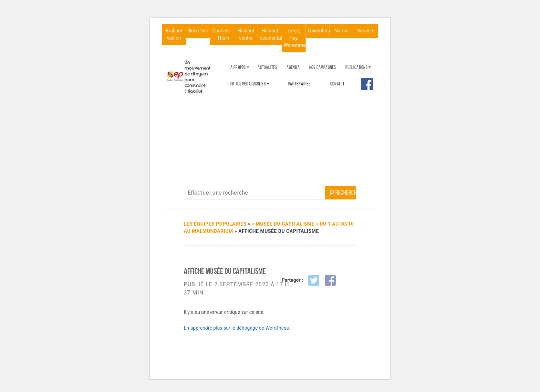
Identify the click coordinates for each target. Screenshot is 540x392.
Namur (342, 31)
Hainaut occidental (271, 34)
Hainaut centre (246, 34)
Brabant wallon (174, 34)
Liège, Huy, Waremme (295, 38)
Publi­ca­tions (357, 67)
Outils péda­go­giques (248, 84)
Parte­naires (299, 84)
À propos (238, 67)
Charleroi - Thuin (222, 34)
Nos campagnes (323, 67)
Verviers (366, 31)
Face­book (367, 84)
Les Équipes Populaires (215, 224)
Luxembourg (319, 31)
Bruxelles (198, 31)
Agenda (293, 67)
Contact (337, 84)
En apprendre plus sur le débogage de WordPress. (237, 328)
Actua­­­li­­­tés (267, 67)
